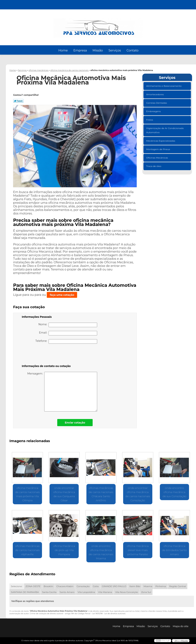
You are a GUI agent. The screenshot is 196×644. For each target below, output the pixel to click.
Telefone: (66, 341)
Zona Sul (146, 592)
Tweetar (18, 101)
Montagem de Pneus (158, 149)
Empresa (80, 50)
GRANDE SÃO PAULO (114, 586)
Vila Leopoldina (86, 592)
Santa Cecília (49, 592)
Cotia (96, 586)
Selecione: (17, 586)
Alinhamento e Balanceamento (164, 86)
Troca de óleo (154, 166)
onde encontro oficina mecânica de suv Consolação (175, 492)
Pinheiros (161, 586)
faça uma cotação (62, 295)
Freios (150, 120)
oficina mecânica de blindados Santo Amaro (175, 550)
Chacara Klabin (65, 586)
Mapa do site (181, 626)
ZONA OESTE (33, 586)
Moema (148, 586)
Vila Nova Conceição (127, 592)
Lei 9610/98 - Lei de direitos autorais (109, 613)
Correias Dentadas (157, 103)
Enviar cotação (75, 423)
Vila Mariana (105, 592)
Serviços (115, 50)
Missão (98, 50)
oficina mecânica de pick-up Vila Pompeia (64, 550)
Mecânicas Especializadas (161, 141)
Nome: (68, 325)
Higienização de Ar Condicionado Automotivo (165, 130)
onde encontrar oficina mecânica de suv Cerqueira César (64, 494)
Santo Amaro (67, 592)
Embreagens (154, 111)
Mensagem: (62, 392)
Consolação (83, 586)
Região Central (178, 586)
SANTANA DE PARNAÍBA (25, 592)
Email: (68, 333)
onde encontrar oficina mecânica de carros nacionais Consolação (138, 494)
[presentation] (46, 355)
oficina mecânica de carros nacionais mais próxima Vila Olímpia (27, 494)
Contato (133, 50)
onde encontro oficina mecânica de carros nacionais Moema (101, 552)
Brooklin (48, 586)
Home (63, 50)
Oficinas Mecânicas (157, 158)
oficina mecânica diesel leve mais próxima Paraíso (138, 550)
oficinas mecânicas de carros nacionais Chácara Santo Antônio (101, 494)
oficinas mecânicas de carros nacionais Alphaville (27, 550)
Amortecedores (155, 94)
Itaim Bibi (135, 586)
